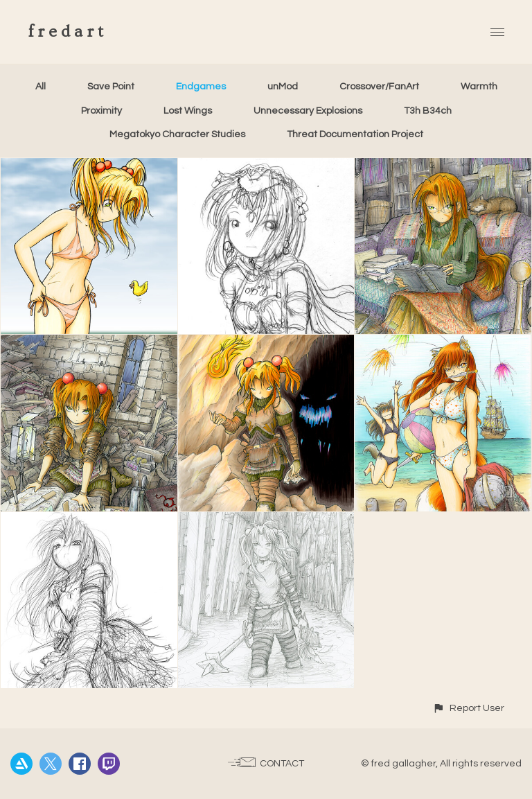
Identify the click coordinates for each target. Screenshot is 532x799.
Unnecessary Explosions (308, 111)
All (41, 87)
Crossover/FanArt (379, 87)
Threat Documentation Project (355, 134)
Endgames (201, 87)
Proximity (101, 111)
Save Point (111, 87)
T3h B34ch (428, 111)
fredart (68, 32)
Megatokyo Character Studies (177, 134)
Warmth (479, 87)
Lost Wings (188, 111)
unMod (283, 87)
